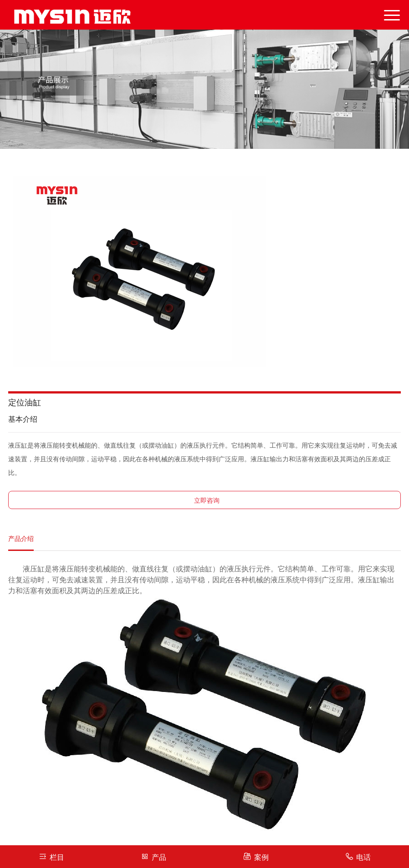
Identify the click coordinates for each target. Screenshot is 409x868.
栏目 (51, 856)
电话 (358, 856)
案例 (256, 856)
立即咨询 (207, 501)
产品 (153, 856)
